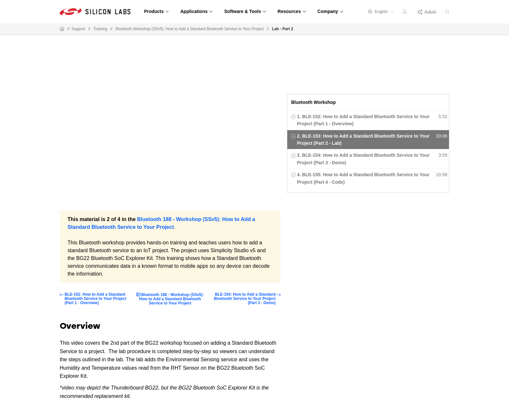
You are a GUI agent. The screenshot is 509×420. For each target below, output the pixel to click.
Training (100, 29)
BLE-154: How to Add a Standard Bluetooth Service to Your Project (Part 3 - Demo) (245, 299)
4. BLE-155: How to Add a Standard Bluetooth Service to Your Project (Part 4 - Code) (363, 178)
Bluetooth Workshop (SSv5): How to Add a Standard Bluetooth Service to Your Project (190, 29)
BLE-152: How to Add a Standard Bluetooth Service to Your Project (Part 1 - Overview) (95, 299)
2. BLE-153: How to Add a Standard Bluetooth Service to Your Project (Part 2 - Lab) (363, 140)
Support (78, 29)
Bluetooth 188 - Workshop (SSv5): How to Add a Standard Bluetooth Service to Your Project (172, 299)
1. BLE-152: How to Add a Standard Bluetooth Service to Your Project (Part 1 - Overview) (363, 120)
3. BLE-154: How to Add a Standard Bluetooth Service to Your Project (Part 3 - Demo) (363, 159)
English (381, 12)
